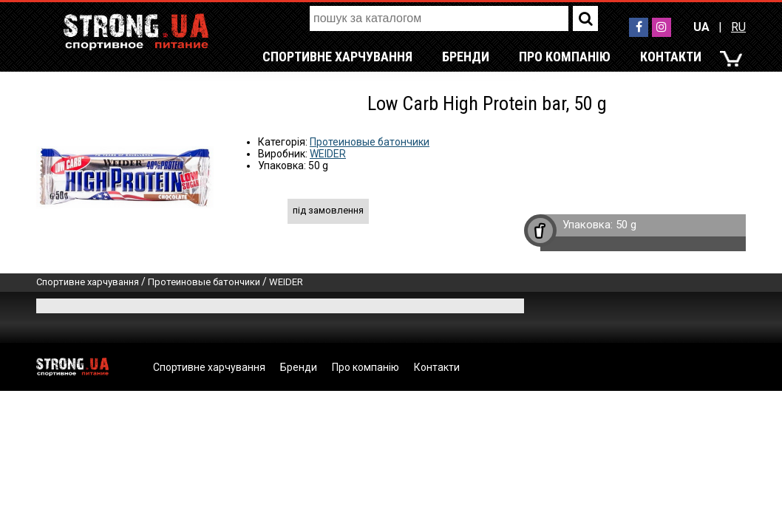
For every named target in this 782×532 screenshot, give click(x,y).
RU (738, 27)
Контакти (671, 57)
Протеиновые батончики (370, 142)
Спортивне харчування (337, 57)
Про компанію (565, 57)
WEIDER (328, 154)
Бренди (466, 57)
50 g (626, 225)
